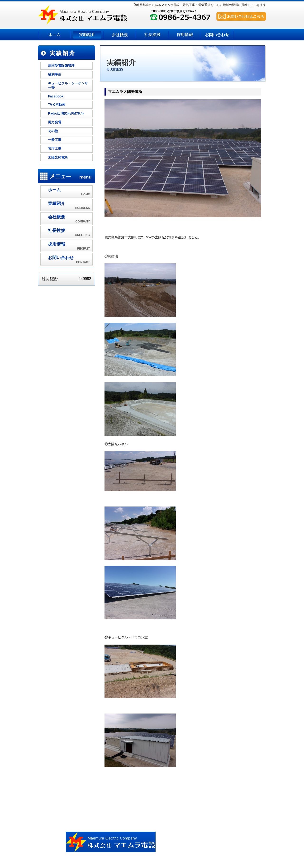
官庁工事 (55, 149)
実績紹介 (87, 35)
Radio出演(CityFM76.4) (66, 113)
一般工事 (55, 140)
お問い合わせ (217, 35)
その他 (53, 131)
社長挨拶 (152, 35)
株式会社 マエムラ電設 (83, 15)
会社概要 (120, 35)
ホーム (54, 35)
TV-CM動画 (57, 105)
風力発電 (55, 122)
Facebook (56, 96)
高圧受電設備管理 (61, 66)
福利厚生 (55, 74)
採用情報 (185, 35)
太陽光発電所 (58, 157)
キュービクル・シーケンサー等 (68, 85)
